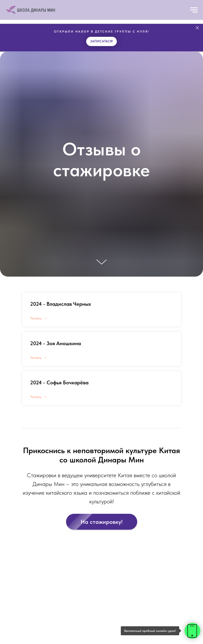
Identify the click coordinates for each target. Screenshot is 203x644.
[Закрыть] (197, 28)
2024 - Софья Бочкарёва (59, 382)
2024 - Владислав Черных (61, 304)
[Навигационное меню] (194, 10)
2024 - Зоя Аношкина (56, 343)
